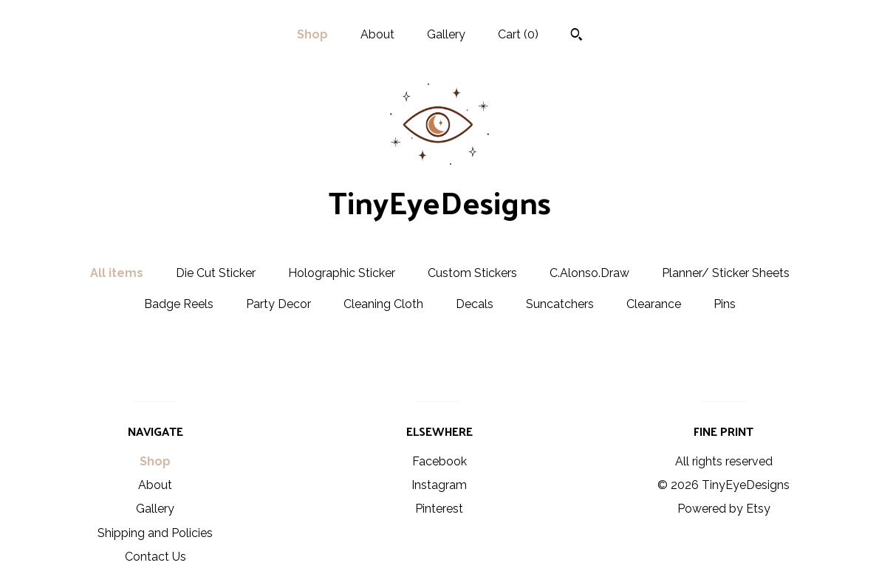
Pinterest (439, 509)
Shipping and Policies (155, 533)
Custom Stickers (472, 273)
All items (117, 273)
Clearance (654, 304)
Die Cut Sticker (216, 273)
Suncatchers (560, 304)
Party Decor (278, 304)
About (377, 34)
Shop (312, 34)
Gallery (446, 34)
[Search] (577, 36)
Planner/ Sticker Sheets (726, 273)
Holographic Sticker (342, 273)
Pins (725, 304)
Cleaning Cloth (383, 304)
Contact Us (155, 557)
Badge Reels (179, 304)
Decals (475, 304)
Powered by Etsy (724, 509)
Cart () (518, 34)
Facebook (439, 461)
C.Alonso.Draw (589, 273)
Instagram (439, 485)
